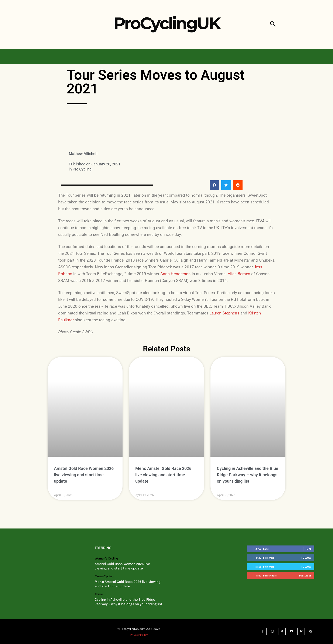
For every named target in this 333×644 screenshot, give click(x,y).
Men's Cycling (104, 576)
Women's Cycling (106, 559)
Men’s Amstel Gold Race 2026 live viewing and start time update (163, 475)
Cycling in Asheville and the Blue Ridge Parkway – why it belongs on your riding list (248, 475)
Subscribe (305, 576)
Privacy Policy (139, 635)
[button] (273, 25)
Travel (99, 594)
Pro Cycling (82, 169)
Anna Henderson (176, 274)
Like (309, 549)
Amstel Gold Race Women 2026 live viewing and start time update (84, 475)
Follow (306, 558)
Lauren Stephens (224, 313)
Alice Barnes (239, 274)
